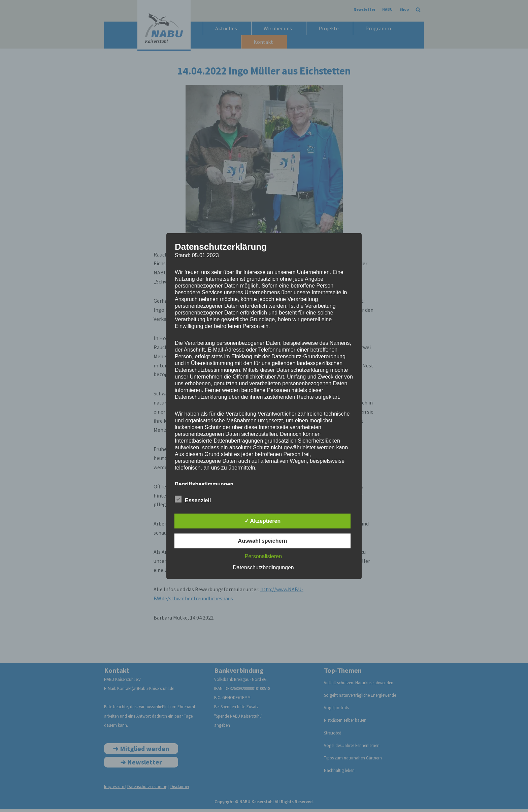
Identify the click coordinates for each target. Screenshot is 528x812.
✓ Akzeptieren (263, 521)
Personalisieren (263, 556)
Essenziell (193, 499)
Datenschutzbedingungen (263, 567)
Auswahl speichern (263, 541)
